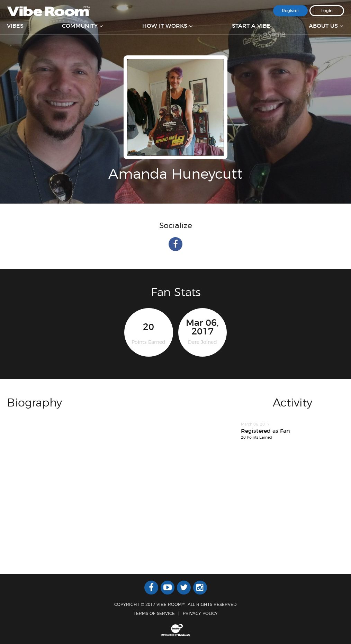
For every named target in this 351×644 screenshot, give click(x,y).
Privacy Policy (200, 614)
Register (290, 11)
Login (327, 11)
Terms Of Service (154, 614)
